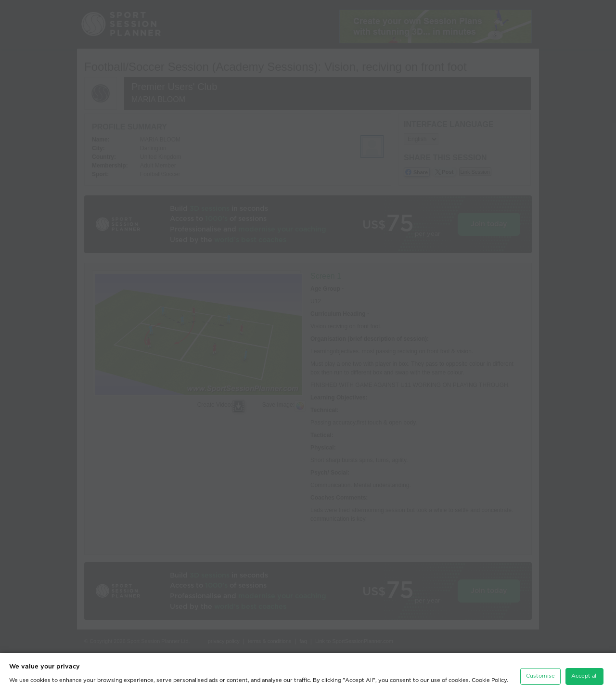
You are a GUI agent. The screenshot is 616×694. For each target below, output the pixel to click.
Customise (540, 676)
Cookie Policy (489, 680)
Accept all (584, 676)
